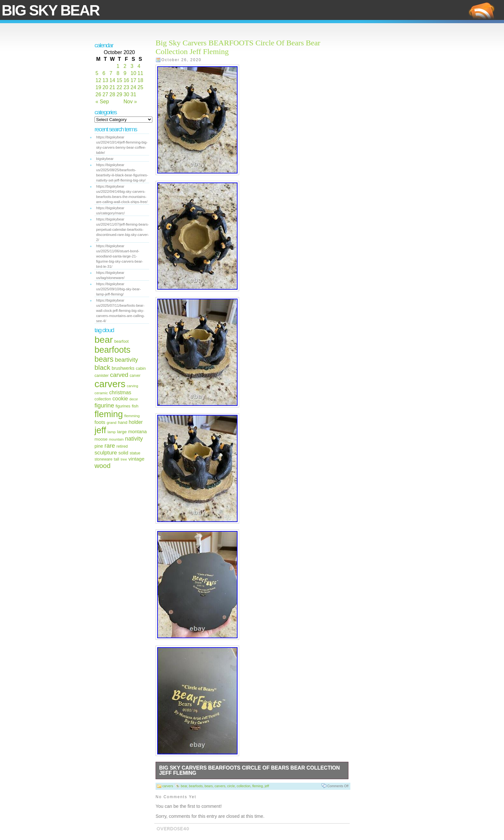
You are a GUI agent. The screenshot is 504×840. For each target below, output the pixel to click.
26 (98, 94)
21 (113, 87)
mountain (116, 439)
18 (140, 80)
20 (105, 87)
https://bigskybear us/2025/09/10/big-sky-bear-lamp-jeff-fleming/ (118, 289)
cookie (120, 399)
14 (113, 80)
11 (140, 73)
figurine (104, 405)
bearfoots (113, 350)
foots (100, 422)
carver (135, 376)
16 (126, 80)
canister (102, 376)
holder (136, 422)
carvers (110, 384)
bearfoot (122, 341)
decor (134, 399)
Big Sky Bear (50, 10)
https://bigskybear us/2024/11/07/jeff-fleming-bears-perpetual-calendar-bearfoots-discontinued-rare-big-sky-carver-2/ (122, 229)
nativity (134, 439)
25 (140, 87)
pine (99, 446)
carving (133, 386)
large (122, 432)
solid (123, 453)
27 (105, 94)
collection (103, 399)
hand (123, 422)
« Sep (102, 102)
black (102, 367)
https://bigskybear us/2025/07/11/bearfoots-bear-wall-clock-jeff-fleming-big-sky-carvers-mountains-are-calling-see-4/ (120, 311)
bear (104, 340)
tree (124, 459)
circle (231, 786)
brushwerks (123, 368)
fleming (109, 414)
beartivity (127, 360)
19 (98, 87)
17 (133, 80)
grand (112, 423)
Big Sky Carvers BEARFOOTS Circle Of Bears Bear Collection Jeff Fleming (249, 770)
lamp (111, 432)
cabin (141, 368)
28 (113, 94)
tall (117, 459)
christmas (120, 392)
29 (119, 94)
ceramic (101, 393)
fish (135, 406)
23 (126, 87)
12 (98, 80)
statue (135, 453)
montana (138, 432)
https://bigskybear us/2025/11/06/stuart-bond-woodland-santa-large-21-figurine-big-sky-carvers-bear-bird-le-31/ (120, 256)
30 (126, 94)
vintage (136, 459)
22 (119, 87)
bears (104, 359)
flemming (132, 416)
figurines (123, 406)
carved (119, 375)
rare (110, 446)
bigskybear (105, 159)
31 (133, 94)
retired (122, 446)
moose (101, 439)
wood (103, 466)
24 (133, 87)
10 (133, 73)
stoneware (104, 459)
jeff (100, 430)
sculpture (106, 453)
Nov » (130, 102)
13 (105, 80)
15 (119, 80)
